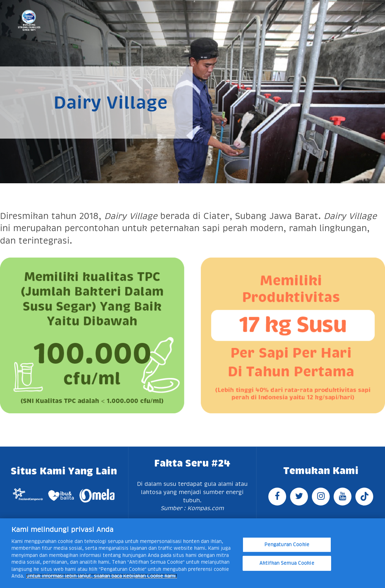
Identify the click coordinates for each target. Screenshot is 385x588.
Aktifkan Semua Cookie (287, 563)
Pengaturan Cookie (287, 545)
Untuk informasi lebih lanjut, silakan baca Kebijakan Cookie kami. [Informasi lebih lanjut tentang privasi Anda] (102, 576)
